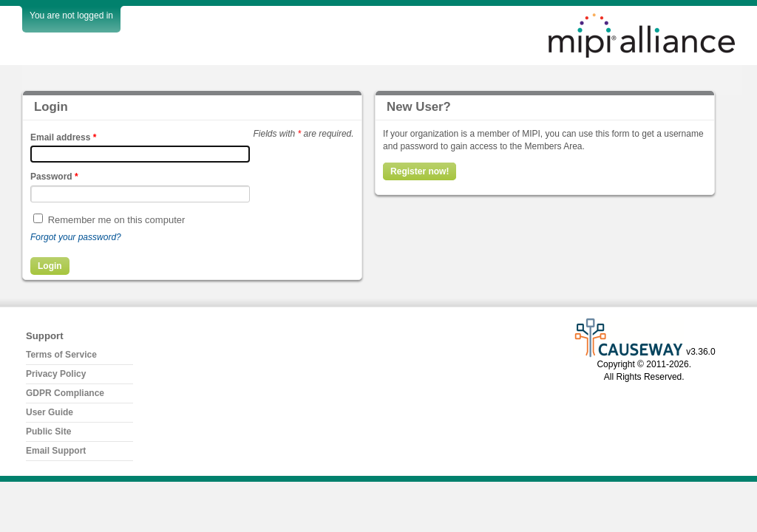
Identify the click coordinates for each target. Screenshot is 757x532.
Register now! (420, 171)
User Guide (50, 412)
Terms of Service (61, 355)
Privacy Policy (56, 374)
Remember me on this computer (117, 220)
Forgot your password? (76, 237)
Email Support (56, 451)
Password (54, 177)
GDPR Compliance (65, 393)
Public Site (48, 432)
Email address (63, 137)
